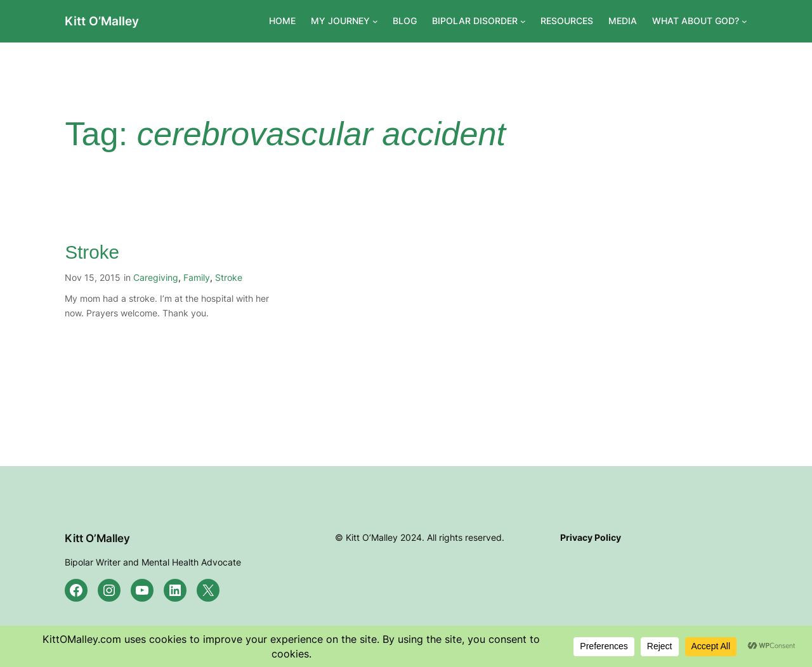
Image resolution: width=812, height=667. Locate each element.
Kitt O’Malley (102, 21)
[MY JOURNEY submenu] (375, 21)
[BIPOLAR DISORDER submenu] (523, 21)
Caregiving (156, 277)
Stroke (92, 252)
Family (197, 277)
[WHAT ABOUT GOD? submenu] (744, 21)
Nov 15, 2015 (93, 277)
